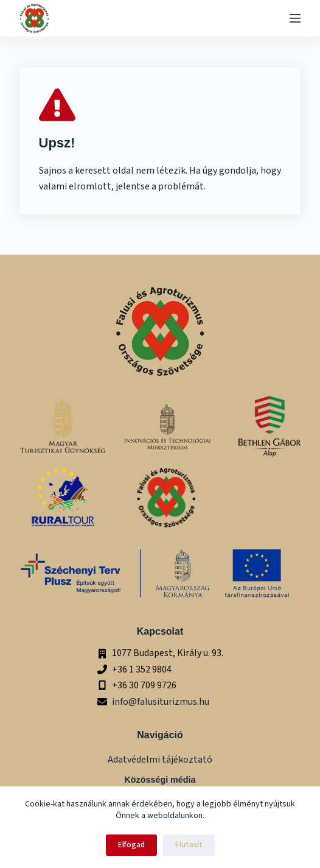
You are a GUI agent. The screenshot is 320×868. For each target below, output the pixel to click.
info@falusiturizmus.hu (161, 702)
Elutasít (189, 845)
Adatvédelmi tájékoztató (160, 760)
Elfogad (131, 845)
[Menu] (295, 18)
